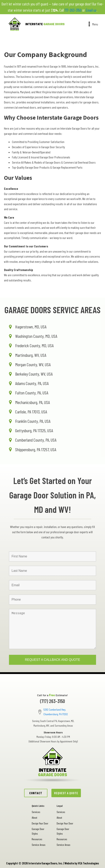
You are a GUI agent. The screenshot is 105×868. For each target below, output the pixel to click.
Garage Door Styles (38, 831)
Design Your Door (40, 823)
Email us (91, 10)
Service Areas (39, 845)
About (34, 817)
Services (36, 812)
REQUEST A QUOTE (66, 793)
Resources (37, 839)
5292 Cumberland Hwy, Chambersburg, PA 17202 (56, 712)
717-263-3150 (73, 10)
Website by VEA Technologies (82, 863)
